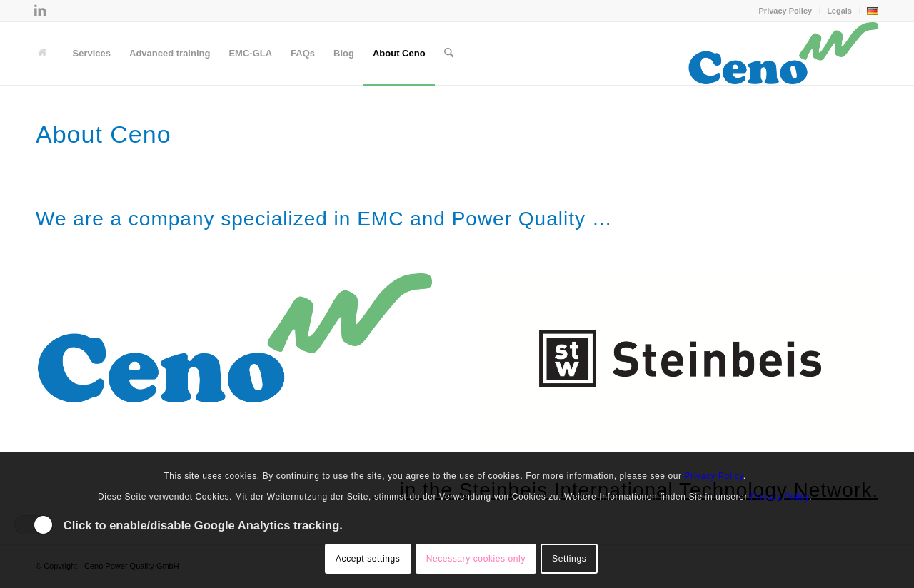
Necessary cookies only (476, 559)
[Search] (449, 54)
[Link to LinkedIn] (40, 11)
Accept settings (368, 559)
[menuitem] (786, 11)
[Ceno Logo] (783, 54)
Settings (569, 559)
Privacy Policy (786, 11)
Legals (839, 11)
